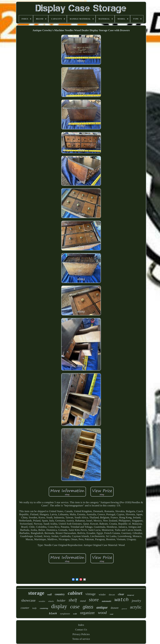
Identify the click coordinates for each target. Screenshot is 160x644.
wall (50, 595)
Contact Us (81, 630)
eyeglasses (65, 614)
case (75, 607)
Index (81, 625)
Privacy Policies (81, 634)
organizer (87, 613)
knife (34, 608)
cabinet (75, 593)
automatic (107, 601)
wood (102, 613)
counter (25, 608)
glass (88, 607)
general (124, 609)
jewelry (136, 601)
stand (83, 601)
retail (112, 614)
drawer (115, 608)
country (60, 594)
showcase (28, 600)
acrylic (136, 607)
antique (102, 607)
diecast (112, 595)
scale (75, 614)
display (59, 606)
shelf (73, 600)
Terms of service (81, 639)
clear (121, 594)
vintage (91, 594)
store (94, 600)
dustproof (131, 595)
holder (61, 601)
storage (36, 593)
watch (122, 600)
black (53, 614)
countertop (44, 608)
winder (102, 595)
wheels (51, 601)
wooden (42, 601)
